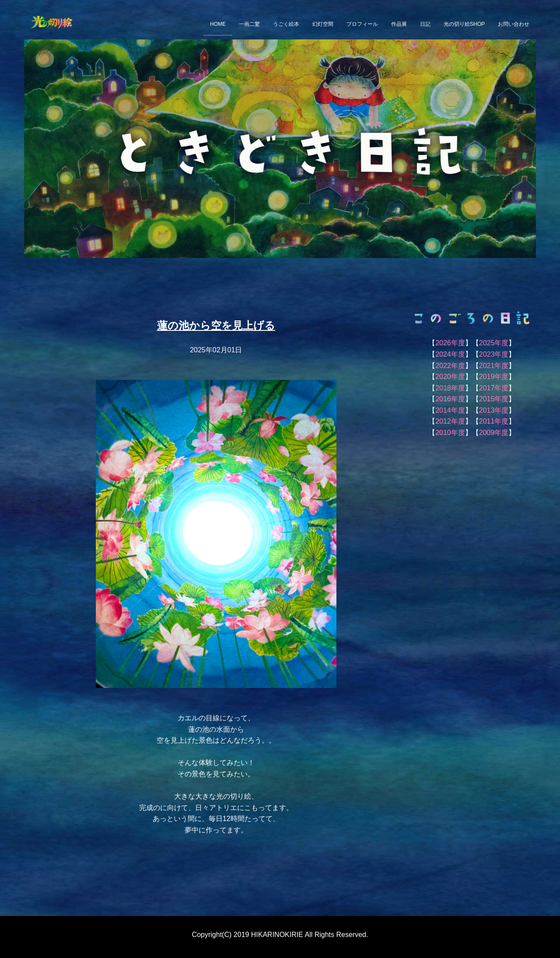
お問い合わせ (514, 24)
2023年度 (494, 354)
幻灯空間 (323, 24)
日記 (425, 24)
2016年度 (450, 399)
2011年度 (494, 421)
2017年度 (494, 388)
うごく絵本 (286, 24)
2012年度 (450, 421)
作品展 (399, 24)
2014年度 (450, 410)
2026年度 (450, 343)
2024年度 (450, 354)
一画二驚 (249, 24)
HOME (218, 24)
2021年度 (494, 366)
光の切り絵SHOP (464, 24)
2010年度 (450, 433)
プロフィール (362, 24)
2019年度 (494, 377)
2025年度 (494, 343)
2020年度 (450, 377)
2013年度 (494, 410)
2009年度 (494, 433)
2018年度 (450, 388)
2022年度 (450, 366)
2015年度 (494, 399)
